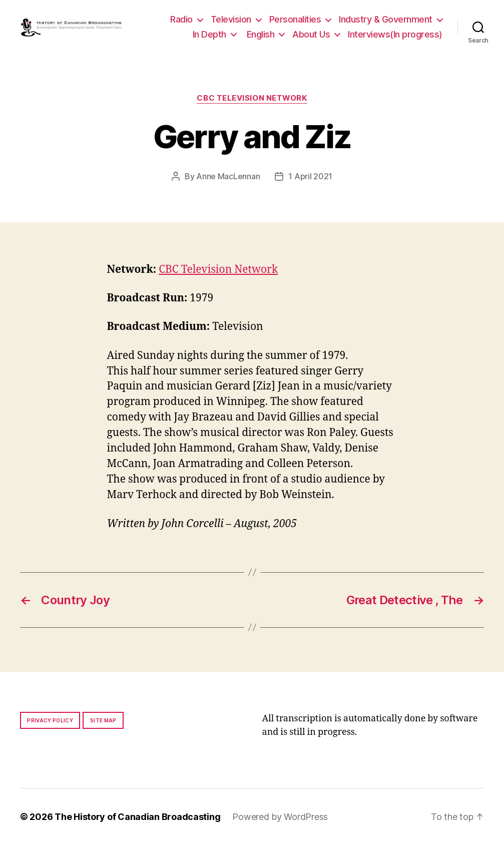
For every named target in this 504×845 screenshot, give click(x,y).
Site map (103, 720)
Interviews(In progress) (395, 34)
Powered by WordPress (280, 817)
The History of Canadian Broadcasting (137, 817)
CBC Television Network (252, 98)
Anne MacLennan (228, 176)
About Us (311, 34)
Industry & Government (386, 19)
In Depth (209, 34)
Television (231, 19)
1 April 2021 (310, 176)
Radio (181, 19)
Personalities (295, 19)
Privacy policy (50, 720)
